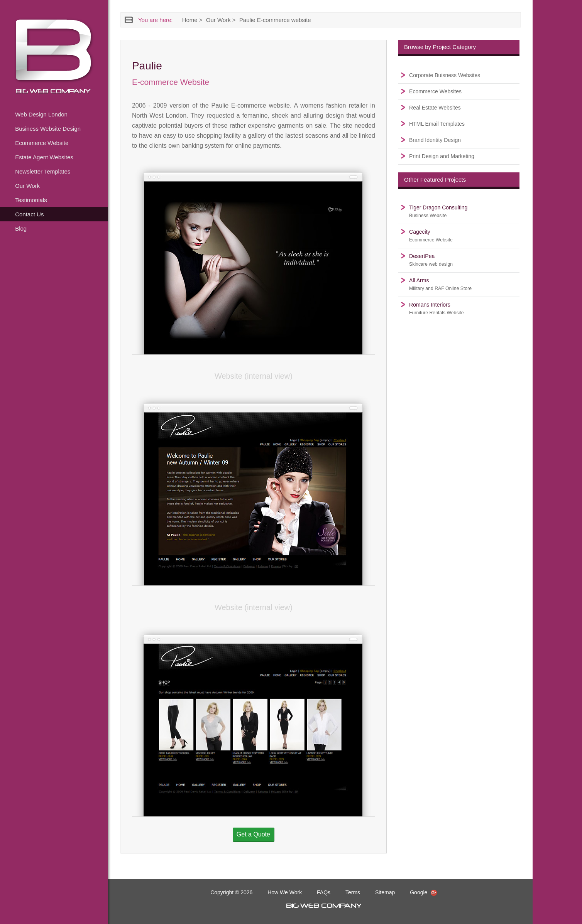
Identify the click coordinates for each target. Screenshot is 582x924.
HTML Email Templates (437, 124)
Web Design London (41, 114)
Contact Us (29, 214)
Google (423, 892)
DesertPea (431, 260)
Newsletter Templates (43, 171)
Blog (21, 228)
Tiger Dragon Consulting (438, 211)
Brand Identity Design (435, 140)
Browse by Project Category (440, 47)
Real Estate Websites (435, 108)
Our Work (27, 186)
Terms (353, 892)
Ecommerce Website (42, 143)
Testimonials (31, 200)
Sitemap (385, 892)
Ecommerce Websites (435, 91)
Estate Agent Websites (44, 157)
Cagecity (431, 236)
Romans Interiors (436, 309)
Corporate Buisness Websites (445, 75)
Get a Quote (253, 834)
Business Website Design (48, 129)
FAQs (324, 892)
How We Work (285, 892)
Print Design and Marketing (442, 156)
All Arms (440, 284)
